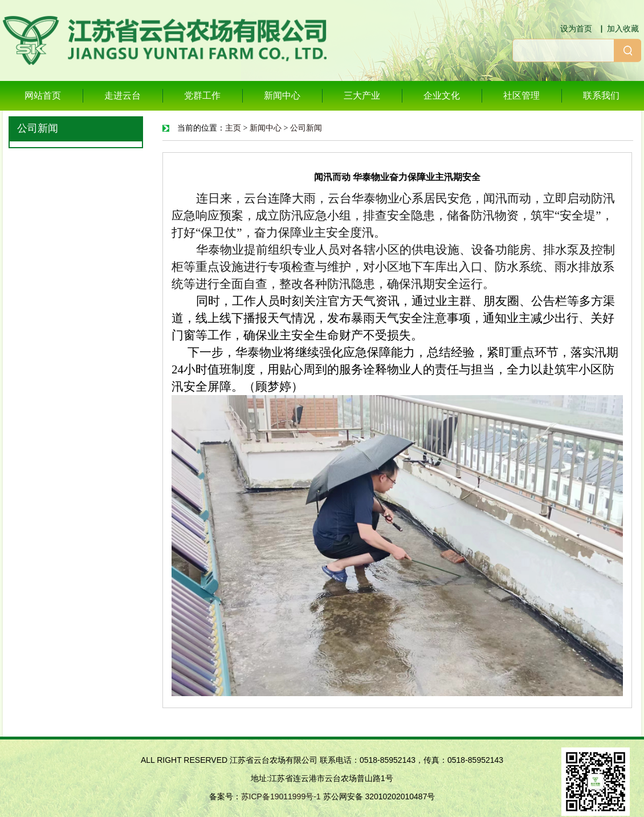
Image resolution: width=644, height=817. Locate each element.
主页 (233, 128)
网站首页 (43, 95)
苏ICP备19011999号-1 (281, 796)
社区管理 (521, 95)
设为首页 (576, 29)
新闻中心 (282, 95)
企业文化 (442, 95)
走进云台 (123, 95)
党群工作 (202, 95)
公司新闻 (306, 128)
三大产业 (362, 95)
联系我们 (601, 95)
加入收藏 (623, 29)
